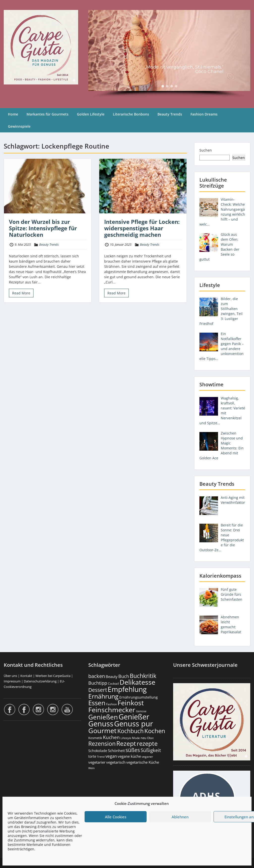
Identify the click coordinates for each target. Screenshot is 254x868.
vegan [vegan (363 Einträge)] (111, 756)
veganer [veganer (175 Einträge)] (147, 757)
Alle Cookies (116, 817)
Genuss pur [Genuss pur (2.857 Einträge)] (134, 724)
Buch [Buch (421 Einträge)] (124, 676)
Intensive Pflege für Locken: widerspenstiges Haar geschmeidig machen (142, 228)
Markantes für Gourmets (48, 114)
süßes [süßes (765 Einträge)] (133, 750)
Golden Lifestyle (91, 114)
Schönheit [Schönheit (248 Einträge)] (116, 750)
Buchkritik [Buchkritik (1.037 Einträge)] (143, 676)
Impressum (12, 681)
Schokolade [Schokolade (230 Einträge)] (98, 751)
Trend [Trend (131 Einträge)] (101, 757)
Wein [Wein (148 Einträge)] (92, 768)
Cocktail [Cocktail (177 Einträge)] (113, 684)
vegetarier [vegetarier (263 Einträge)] (97, 762)
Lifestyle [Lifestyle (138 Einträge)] (126, 738)
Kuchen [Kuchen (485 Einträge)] (111, 737)
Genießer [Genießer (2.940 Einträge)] (134, 717)
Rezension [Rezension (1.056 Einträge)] (102, 744)
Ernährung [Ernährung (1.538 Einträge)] (103, 696)
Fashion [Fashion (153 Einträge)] (111, 704)
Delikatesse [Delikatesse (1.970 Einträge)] (137, 682)
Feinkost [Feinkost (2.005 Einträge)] (131, 703)
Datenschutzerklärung (40, 681)
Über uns (10, 676)
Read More (21, 293)
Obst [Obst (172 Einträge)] (150, 738)
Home (13, 114)
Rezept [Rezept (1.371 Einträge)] (126, 743)
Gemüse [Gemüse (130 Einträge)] (141, 711)
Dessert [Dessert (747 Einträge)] (98, 690)
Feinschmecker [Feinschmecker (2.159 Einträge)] (112, 710)
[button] (163, 86)
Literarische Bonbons (131, 114)
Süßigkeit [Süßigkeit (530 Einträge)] (151, 750)
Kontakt (26, 676)
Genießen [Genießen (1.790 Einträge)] (103, 717)
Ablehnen (180, 817)
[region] (169, 54)
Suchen (206, 150)
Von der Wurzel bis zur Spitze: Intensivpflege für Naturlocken (43, 228)
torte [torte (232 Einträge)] (92, 756)
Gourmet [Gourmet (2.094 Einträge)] (102, 730)
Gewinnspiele (19, 126)
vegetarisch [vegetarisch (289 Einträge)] (116, 762)
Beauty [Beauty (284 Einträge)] (112, 676)
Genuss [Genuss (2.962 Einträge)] (101, 724)
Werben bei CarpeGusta (53, 676)
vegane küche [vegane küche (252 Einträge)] (129, 756)
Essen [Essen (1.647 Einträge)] (97, 703)
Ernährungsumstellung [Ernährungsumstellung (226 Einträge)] (139, 697)
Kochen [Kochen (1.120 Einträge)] (155, 731)
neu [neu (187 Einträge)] (143, 738)
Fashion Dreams (204, 114)
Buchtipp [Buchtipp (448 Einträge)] (98, 683)
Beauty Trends (170, 114)
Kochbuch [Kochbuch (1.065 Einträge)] (130, 731)
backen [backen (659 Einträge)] (97, 676)
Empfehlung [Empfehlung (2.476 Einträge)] (127, 689)
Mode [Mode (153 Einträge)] (136, 738)
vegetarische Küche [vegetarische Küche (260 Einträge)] (143, 762)
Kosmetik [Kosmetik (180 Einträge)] (95, 738)
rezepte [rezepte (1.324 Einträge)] (147, 743)
